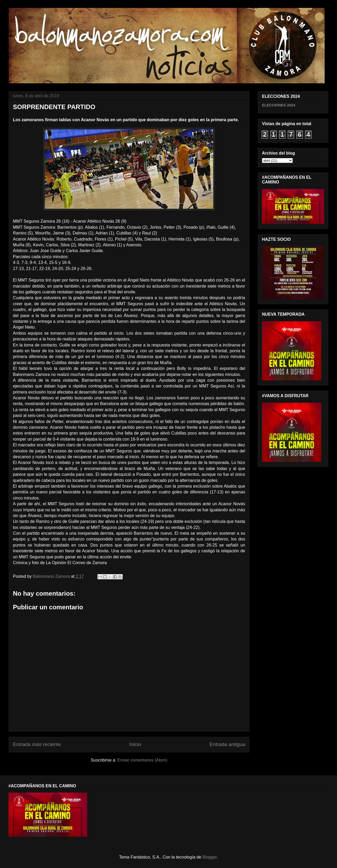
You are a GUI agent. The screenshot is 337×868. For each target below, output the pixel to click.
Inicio (135, 744)
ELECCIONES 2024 (279, 105)
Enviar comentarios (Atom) (142, 760)
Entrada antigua (227, 744)
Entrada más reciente (37, 744)
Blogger (210, 857)
